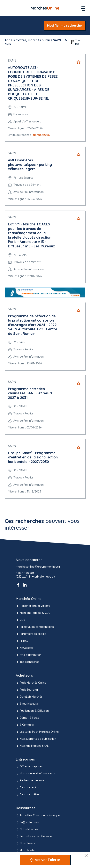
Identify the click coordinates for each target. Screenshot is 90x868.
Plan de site (25, 850)
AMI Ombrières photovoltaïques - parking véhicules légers (30, 164)
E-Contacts (25, 725)
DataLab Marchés (29, 697)
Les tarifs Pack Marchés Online (37, 732)
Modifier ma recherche (64, 26)
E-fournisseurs (27, 704)
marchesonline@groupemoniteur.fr (38, 567)
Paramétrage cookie (31, 634)
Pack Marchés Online (31, 683)
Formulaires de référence (34, 836)
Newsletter (25, 648)
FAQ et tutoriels (28, 822)
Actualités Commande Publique (38, 815)
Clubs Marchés (27, 829)
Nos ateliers (25, 843)
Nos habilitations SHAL (32, 746)
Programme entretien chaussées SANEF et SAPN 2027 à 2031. (30, 393)
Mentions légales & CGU (33, 613)
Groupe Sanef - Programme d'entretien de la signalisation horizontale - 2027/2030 (33, 457)
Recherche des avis (30, 781)
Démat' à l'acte (27, 718)
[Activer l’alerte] (45, 860)
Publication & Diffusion (32, 711)
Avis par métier (27, 795)
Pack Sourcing (27, 690)
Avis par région (27, 788)
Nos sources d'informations (35, 774)
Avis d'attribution (29, 655)
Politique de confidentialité (35, 627)
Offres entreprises (29, 767)
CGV (20, 620)
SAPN (12, 61)
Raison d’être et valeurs (33, 606)
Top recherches (27, 662)
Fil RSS (22, 641)
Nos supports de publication (36, 739)
